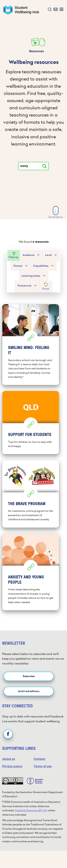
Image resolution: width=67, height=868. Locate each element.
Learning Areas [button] (31, 276)
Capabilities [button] (41, 266)
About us (9, 759)
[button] (49, 10)
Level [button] (48, 255)
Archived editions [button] (29, 691)
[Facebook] (8, 734)
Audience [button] (28, 255)
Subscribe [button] (29, 676)
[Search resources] (44, 166)
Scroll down (56, 212)
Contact (39, 759)
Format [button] (18, 266)
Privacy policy (12, 766)
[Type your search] (34, 166)
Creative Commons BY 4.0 (31, 810)
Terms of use (43, 766)
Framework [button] (25, 286)
